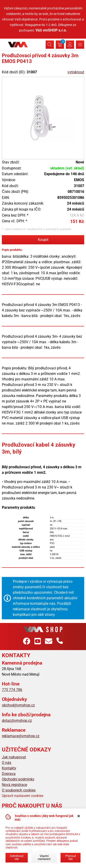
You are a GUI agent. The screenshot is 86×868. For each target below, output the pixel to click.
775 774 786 (12, 690)
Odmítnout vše (17, 857)
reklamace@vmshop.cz (21, 736)
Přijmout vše (71, 857)
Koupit (43, 240)
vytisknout (76, 72)
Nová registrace (14, 785)
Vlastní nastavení (44, 857)
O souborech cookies (19, 790)
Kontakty (9, 768)
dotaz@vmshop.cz (17, 721)
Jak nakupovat (14, 757)
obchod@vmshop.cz (18, 705)
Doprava (9, 774)
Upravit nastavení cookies (23, 796)
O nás (7, 763)
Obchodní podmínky (18, 779)
